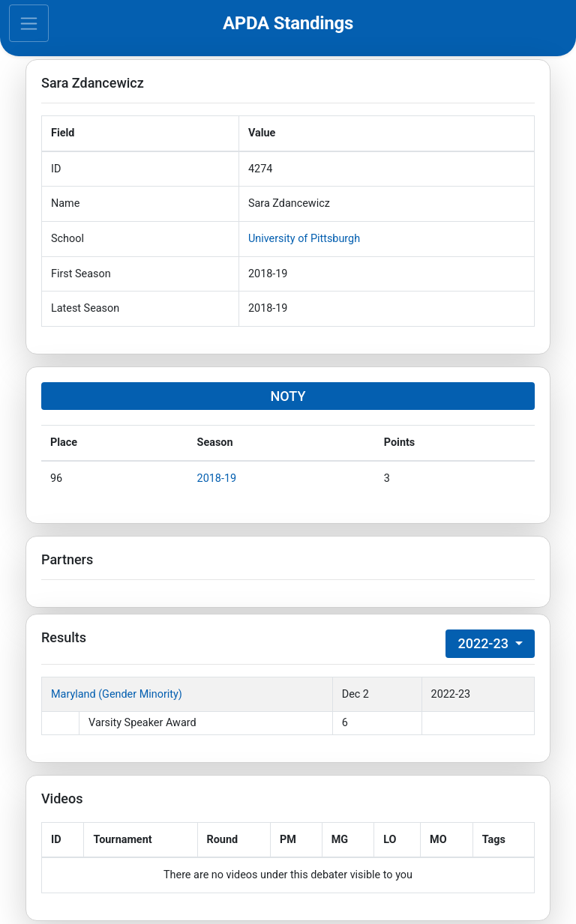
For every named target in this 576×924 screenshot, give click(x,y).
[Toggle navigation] (29, 23)
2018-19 (217, 478)
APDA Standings (288, 23)
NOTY (288, 396)
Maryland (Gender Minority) (117, 694)
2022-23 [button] (484, 643)
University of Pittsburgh (304, 239)
